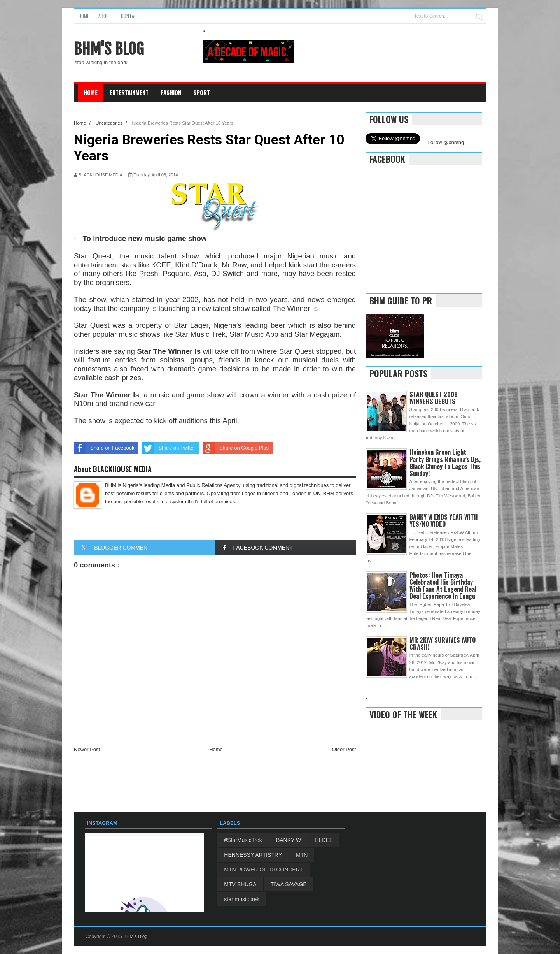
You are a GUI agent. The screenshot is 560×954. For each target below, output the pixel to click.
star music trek (242, 899)
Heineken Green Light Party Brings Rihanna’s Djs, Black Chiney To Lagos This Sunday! (445, 463)
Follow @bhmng (446, 142)
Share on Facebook (104, 448)
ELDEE (324, 840)
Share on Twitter (168, 448)
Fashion (171, 92)
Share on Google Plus (236, 448)
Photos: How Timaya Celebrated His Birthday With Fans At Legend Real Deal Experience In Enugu (443, 586)
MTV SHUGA (240, 884)
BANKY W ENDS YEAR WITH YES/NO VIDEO (444, 520)
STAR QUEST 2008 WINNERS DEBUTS (434, 398)
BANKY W (289, 840)
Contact (130, 16)
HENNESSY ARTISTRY (253, 855)
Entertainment (129, 92)
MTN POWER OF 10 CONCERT (263, 870)
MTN (302, 855)
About (105, 16)
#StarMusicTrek (243, 840)
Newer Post (87, 749)
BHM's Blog (109, 49)
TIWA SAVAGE (289, 884)
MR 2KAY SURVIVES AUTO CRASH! (443, 643)
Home (84, 16)
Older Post (344, 749)
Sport (202, 92)
